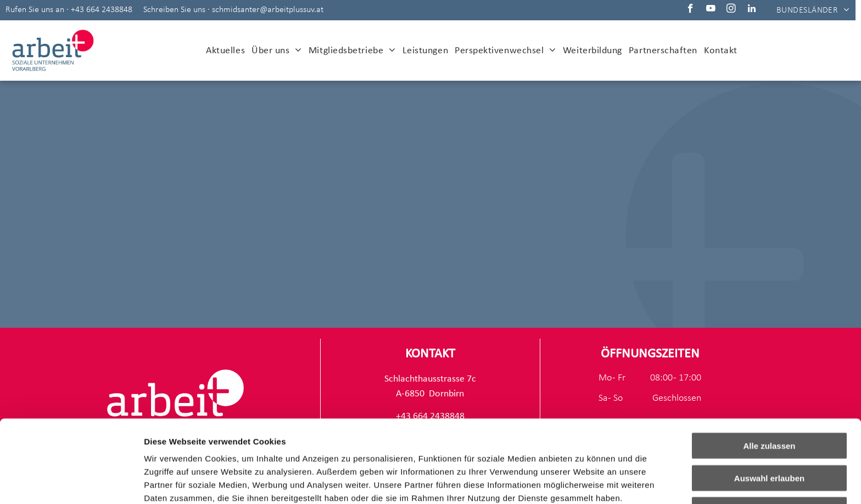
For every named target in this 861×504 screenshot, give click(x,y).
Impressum (269, 447)
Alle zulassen (769, 368)
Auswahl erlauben (769, 401)
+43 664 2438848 (102, 10)
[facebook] (691, 10)
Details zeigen (584, 482)
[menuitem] (813, 10)
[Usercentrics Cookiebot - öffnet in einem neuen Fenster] (71, 483)
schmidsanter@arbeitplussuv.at (268, 10)
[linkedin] (751, 10)
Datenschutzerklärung (190, 447)
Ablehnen (769, 432)
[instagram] (731, 10)
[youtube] (711, 10)
